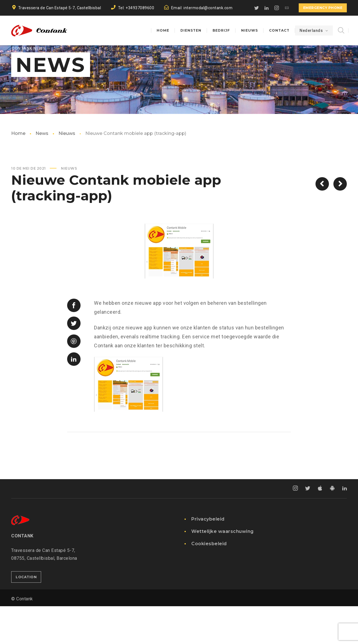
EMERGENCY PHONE (323, 8)
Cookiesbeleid (209, 581)
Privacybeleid (208, 557)
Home (18, 171)
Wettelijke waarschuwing (222, 569)
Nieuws (67, 171)
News (42, 171)
